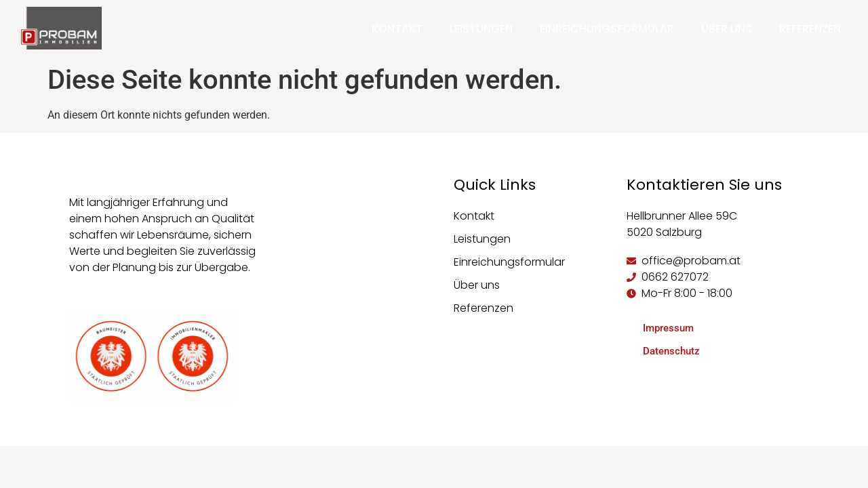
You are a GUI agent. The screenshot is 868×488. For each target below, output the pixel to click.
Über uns (727, 29)
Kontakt (397, 29)
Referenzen (810, 29)
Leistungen (481, 29)
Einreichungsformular (607, 29)
